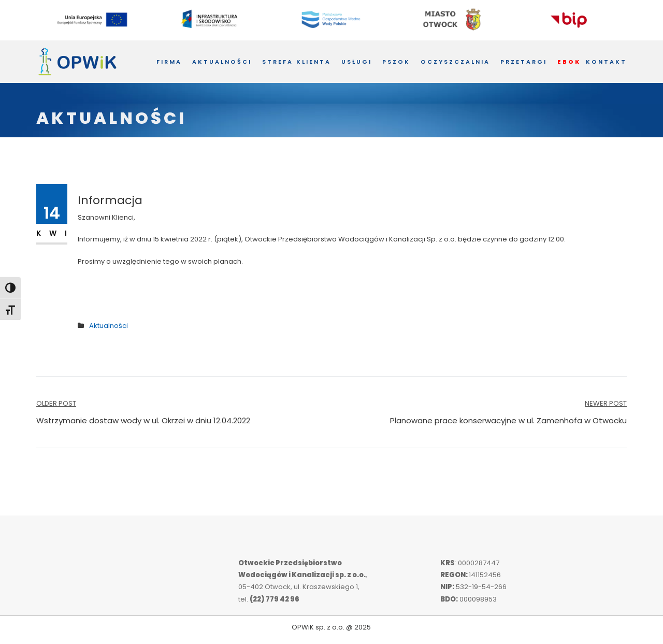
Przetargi (524, 62)
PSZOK (396, 62)
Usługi (357, 62)
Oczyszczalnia (455, 62)
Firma (169, 62)
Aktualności (222, 62)
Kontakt (606, 62)
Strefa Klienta (297, 62)
